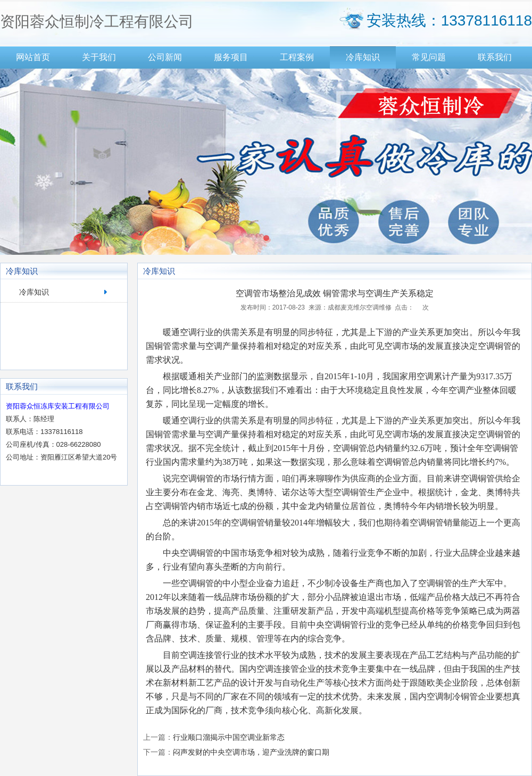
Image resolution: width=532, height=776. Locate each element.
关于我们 (99, 57)
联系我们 (495, 57)
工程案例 (297, 57)
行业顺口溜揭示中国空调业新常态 (229, 737)
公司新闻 (165, 57)
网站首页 (33, 57)
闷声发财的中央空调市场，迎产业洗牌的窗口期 (251, 752)
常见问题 (429, 57)
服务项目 (231, 57)
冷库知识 (363, 57)
